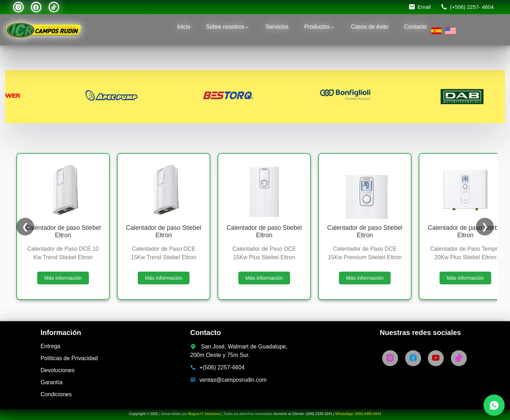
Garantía (51, 382)
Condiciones (56, 394)
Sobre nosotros (225, 27)
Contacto (415, 27)
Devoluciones (57, 370)
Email (424, 7)
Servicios (277, 27)
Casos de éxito (370, 27)
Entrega (50, 346)
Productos (317, 27)
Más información (63, 278)
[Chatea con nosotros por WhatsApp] (494, 405)
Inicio (184, 27)
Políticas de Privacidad (69, 358)
